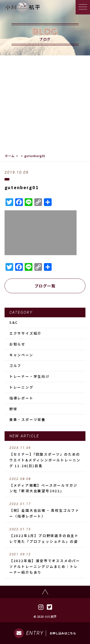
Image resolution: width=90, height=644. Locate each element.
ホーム (10, 156)
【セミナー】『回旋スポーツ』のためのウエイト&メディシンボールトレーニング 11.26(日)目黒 (45, 457)
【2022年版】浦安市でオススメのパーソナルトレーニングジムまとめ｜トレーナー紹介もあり (45, 564)
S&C (14, 322)
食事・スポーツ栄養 (27, 419)
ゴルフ (15, 365)
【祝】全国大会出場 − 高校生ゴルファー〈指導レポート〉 (45, 510)
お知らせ (17, 344)
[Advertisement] (45, 103)
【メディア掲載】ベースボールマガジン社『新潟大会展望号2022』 (45, 485)
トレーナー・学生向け (30, 376)
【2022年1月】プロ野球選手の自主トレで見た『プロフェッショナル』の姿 (45, 536)
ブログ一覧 (45, 286)
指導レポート (21, 398)
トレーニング (21, 387)
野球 (13, 409)
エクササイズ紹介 (25, 333)
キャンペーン (21, 355)
